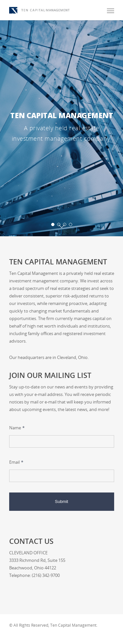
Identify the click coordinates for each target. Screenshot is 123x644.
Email (16, 462)
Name (17, 428)
